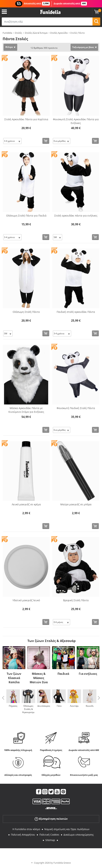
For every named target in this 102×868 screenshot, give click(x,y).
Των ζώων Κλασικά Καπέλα (14, 678)
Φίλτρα (9, 47)
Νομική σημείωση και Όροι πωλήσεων (67, 829)
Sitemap (50, 840)
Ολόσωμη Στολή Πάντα (26, 312)
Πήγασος (13, 706)
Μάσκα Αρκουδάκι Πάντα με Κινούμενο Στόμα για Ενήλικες (26, 410)
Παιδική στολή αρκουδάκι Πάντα (76, 312)
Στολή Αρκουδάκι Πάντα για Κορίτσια (26, 119)
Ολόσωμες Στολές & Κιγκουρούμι (28, 709)
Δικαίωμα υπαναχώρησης (79, 835)
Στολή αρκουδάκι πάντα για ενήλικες (76, 216)
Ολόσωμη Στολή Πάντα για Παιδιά (26, 216)
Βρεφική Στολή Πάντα (76, 600)
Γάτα (59, 706)
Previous (3, 698)
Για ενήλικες (88, 674)
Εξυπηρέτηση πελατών (51, 819)
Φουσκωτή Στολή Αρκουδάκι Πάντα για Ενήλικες (76, 121)
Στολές (18, 33)
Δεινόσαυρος (44, 706)
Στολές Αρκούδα (59, 33)
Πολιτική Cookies (49, 835)
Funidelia (7, 33)
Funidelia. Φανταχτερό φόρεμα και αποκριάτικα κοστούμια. (50, 12)
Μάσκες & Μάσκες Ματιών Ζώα (39, 678)
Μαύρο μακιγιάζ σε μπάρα (76, 504)
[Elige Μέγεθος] (12, 141)
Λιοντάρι (74, 706)
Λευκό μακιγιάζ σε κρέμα (26, 504)
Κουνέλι (90, 706)
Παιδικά (63, 674)
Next (99, 698)
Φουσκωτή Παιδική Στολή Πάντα (76, 408)
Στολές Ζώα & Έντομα (36, 33)
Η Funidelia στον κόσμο (26, 829)
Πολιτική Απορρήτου (23, 835)
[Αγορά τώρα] (46, 141)
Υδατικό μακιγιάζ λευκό (26, 600)
